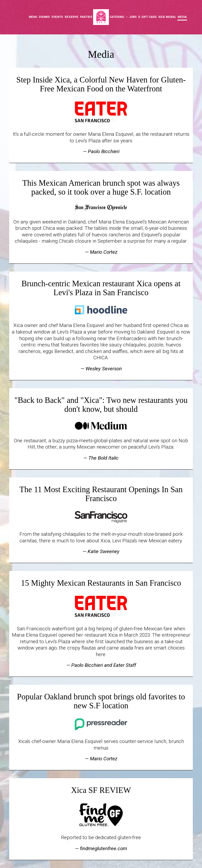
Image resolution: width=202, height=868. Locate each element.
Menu (33, 17)
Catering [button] (119, 17)
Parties (86, 17)
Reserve (72, 17)
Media (182, 17)
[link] (101, 17)
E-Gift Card (148, 17)
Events (57, 17)
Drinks (44, 17)
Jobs (133, 17)
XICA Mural (167, 17)
